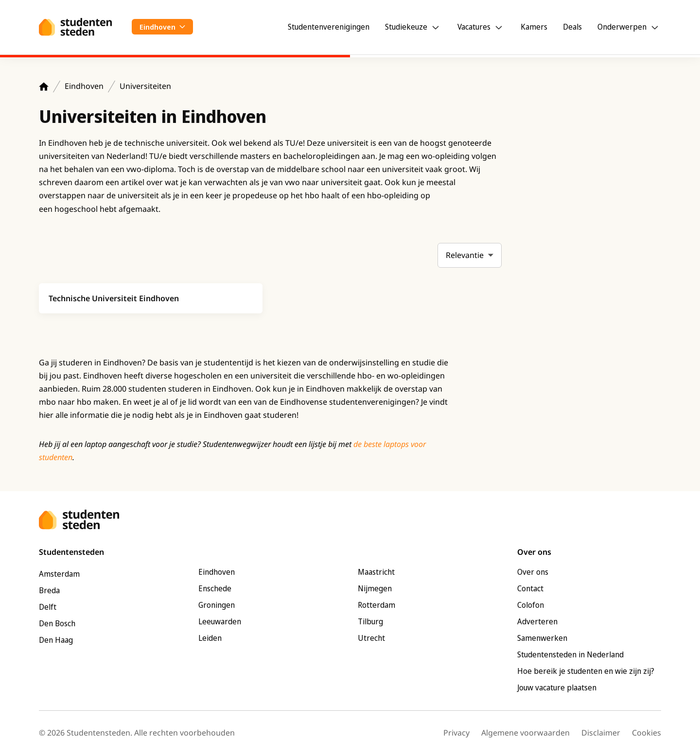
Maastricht (376, 572)
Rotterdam (376, 605)
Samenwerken (542, 638)
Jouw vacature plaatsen (557, 687)
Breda (49, 590)
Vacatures (474, 27)
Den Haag (56, 640)
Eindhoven (84, 86)
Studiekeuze (406, 27)
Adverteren (537, 621)
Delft (48, 607)
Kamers (534, 27)
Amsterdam (59, 574)
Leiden (210, 638)
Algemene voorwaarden (525, 733)
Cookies (647, 733)
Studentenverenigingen (329, 27)
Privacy (456, 733)
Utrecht (371, 638)
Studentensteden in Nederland (570, 654)
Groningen (217, 605)
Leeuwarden (220, 621)
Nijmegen (375, 588)
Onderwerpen (622, 27)
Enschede (215, 588)
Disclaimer (601, 733)
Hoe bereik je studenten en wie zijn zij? (586, 671)
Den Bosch (57, 623)
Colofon (531, 605)
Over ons (533, 572)
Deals (572, 27)
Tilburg (370, 621)
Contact (530, 588)
